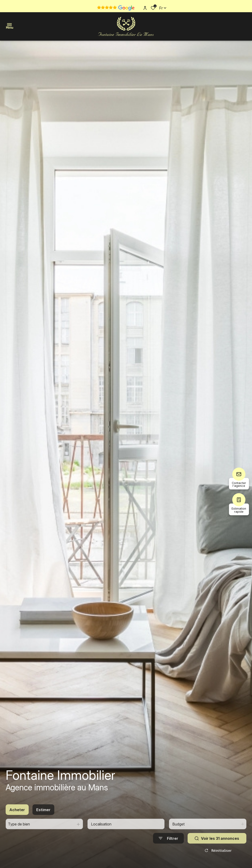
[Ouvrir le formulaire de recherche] (168, 851)
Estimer (43, 822)
